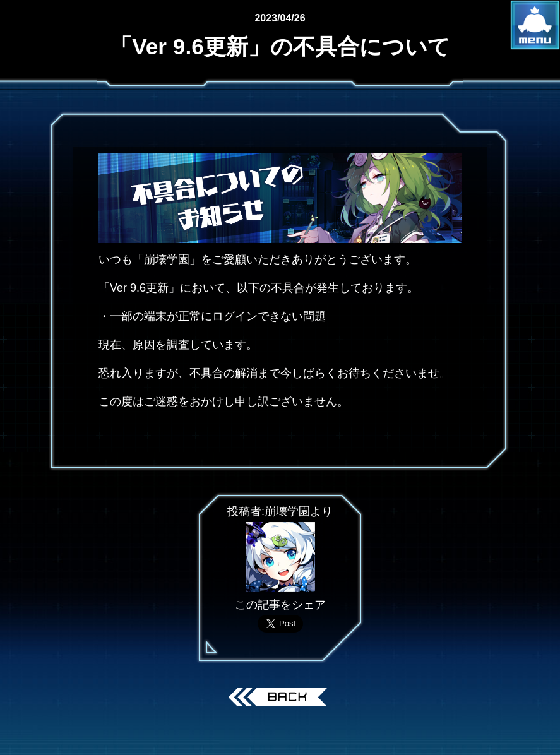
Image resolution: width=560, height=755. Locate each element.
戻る (280, 699)
